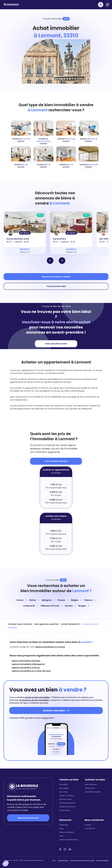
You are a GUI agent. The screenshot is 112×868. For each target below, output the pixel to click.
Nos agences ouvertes (47, 624)
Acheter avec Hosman (20, 624)
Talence (90, 600)
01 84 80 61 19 (90, 829)
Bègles (76, 600)
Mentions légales (102, 860)
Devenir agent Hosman (69, 840)
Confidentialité (63, 860)
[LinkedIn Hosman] (70, 849)
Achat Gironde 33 (70, 624)
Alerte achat (90, 788)
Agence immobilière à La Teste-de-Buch (31, 671)
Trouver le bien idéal (56, 286)
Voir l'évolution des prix (56, 461)
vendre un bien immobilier (37, 697)
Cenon (22, 600)
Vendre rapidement (67, 803)
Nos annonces (91, 784)
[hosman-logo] (11, 5)
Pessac (63, 600)
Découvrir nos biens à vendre (56, 277)
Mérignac (48, 600)
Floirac (34, 600)
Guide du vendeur (67, 796)
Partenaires (64, 825)
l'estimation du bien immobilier (34, 700)
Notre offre (63, 784)
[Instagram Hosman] (65, 849)
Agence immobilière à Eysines (26, 661)
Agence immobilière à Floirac (26, 668)
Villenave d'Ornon (51, 606)
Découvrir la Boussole (28, 818)
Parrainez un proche (67, 807)
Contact (88, 825)
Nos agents (64, 788)
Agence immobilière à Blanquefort (28, 664)
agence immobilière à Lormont (50, 647)
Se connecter (65, 810)
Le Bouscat (31, 606)
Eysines (70, 606)
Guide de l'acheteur (93, 792)
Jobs (61, 836)
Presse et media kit (67, 832)
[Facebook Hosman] (60, 849)
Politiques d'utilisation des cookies (82, 860)
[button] (6, 864)
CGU (54, 860)
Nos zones (63, 792)
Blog (61, 829)
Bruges (84, 606)
